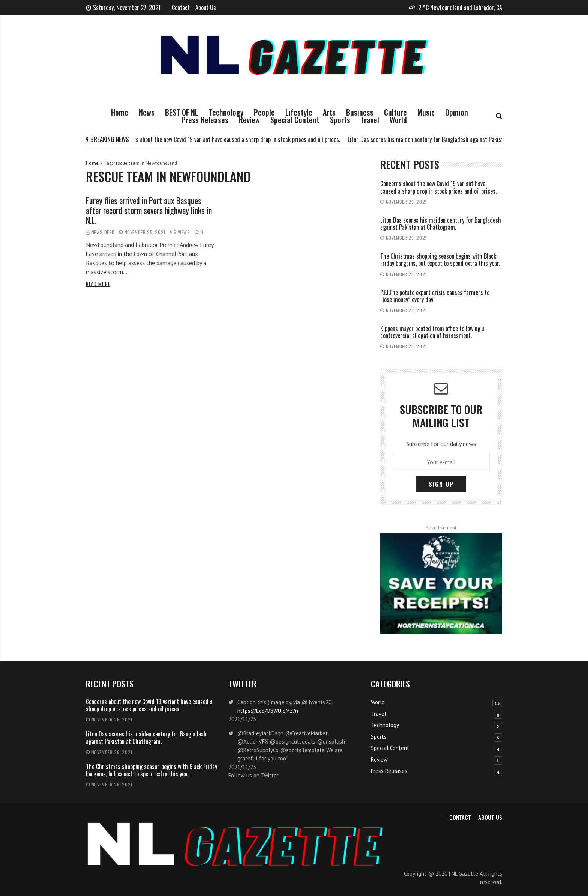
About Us (206, 8)
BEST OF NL (182, 112)
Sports (340, 120)
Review (249, 120)
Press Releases (205, 120)
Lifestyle (299, 112)
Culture (395, 112)
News (147, 112)
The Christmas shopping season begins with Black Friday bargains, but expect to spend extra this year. (440, 260)
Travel (370, 120)
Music (426, 112)
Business (360, 112)
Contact (181, 8)
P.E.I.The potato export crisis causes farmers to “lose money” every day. (435, 296)
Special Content (295, 120)
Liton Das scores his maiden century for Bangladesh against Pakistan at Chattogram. (450, 139)
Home (120, 112)
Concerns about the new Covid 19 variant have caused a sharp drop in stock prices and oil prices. (232, 139)
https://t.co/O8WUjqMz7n (268, 711)
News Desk (103, 232)
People (264, 112)
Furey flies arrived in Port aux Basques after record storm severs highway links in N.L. (149, 210)
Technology (226, 112)
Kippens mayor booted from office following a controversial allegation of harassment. (432, 332)
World (398, 120)
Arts (329, 112)
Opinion (457, 112)
